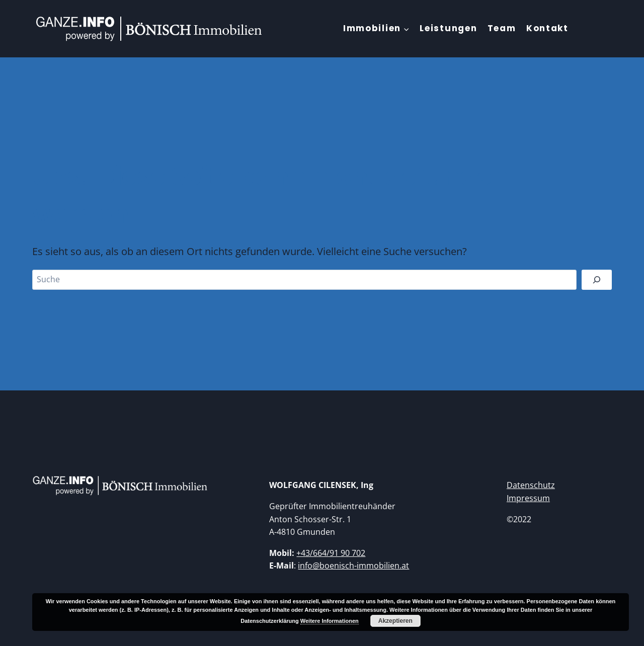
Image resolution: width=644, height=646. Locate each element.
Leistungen (448, 28)
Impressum (528, 498)
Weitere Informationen (330, 621)
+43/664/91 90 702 (331, 553)
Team (502, 28)
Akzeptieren (395, 621)
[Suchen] (597, 280)
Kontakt (547, 28)
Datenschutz (531, 485)
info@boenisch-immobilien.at (353, 566)
